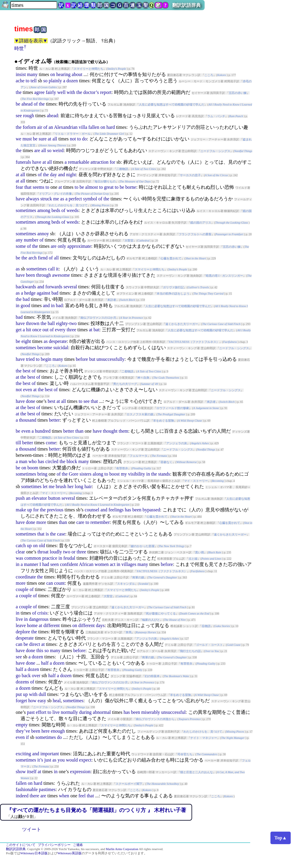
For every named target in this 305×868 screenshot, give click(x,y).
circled (52, 461)
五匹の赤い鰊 (238, 93)
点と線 (193, 559)
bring (42, 474)
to (27, 81)
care (80, 522)
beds (56, 210)
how (32, 701)
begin (46, 359)
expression (80, 772)
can (49, 583)
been (30, 275)
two (67, 552)
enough (58, 731)
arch (32, 258)
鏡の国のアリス (201, 223)
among (44, 210)
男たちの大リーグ (125, 384)
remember (100, 522)
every (60, 330)
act (113, 564)
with (71, 92)
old (42, 546)
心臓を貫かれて (171, 258)
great (109, 187)
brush (61, 486)
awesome (61, 275)
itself (32, 772)
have (37, 162)
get (19, 330)
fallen (94, 127)
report (106, 92)
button (54, 498)
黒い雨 (200, 552)
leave (21, 625)
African (86, 564)
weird (58, 150)
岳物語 (206, 626)
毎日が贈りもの (105, 181)
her (71, 486)
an (51, 127)
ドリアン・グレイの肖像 (55, 194)
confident (69, 564)
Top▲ (281, 838)
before (82, 359)
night (71, 175)
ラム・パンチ (216, 116)
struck (46, 199)
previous (55, 510)
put (19, 694)
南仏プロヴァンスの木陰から (155, 719)
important (49, 754)
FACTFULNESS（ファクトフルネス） (194, 342)
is (47, 534)
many (32, 74)
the (19, 92)
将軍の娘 (138, 577)
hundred (43, 431)
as (62, 199)
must (27, 139)
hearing (63, 74)
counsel (92, 510)
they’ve (23, 731)
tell (34, 81)
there (34, 796)
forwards (54, 287)
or (73, 552)
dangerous (39, 619)
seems (39, 187)
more (41, 522)
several (70, 287)
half (45, 663)
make (21, 510)
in (18, 305)
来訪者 (112, 300)
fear (20, 187)
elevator (39, 498)
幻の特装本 (152, 676)
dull (42, 694)
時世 (19, 48)
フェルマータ (139, 456)
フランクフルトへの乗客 (195, 234)
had (46, 564)
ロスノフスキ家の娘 (140, 414)
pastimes (47, 789)
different (52, 625)
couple (22, 589)
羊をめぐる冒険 (164, 421)
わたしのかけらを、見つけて (68, 205)
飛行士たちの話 (190, 651)
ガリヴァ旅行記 (173, 287)
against (43, 293)
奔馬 (129, 632)
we (19, 139)
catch (21, 546)
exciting (24, 754)
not (73, 139)
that (28, 187)
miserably (151, 712)
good (25, 305)
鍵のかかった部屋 (143, 546)
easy (42, 701)
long (79, 486)
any (19, 240)
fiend (43, 258)
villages (129, 564)
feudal (69, 558)
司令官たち (185, 754)
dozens (22, 682)
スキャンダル (126, 584)
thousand (28, 420)
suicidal (61, 348)
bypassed (151, 510)
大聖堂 (129, 240)
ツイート (32, 829)
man (23, 461)
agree (39, 92)
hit (28, 330)
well (61, 92)
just (48, 760)
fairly (51, 92)
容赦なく (166, 462)
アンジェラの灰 (177, 443)
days (100, 625)
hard (111, 127)
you (61, 760)
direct (35, 644)
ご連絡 (78, 845)
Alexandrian (66, 127)
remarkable (79, 162)
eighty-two (66, 323)
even (27, 390)
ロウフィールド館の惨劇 (173, 408)
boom (33, 468)
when (64, 796)
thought (110, 431)
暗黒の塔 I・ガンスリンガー (225, 276)
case (61, 534)
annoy (43, 234)
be (18, 104)
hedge (30, 293)
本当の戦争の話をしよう (173, 294)
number (31, 240)
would (72, 760)
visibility (137, 474)
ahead (27, 104)
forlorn (29, 127)
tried (30, 359)
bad (55, 293)
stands (164, 474)
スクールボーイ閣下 (129, 784)
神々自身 (143, 378)
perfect (75, 199)
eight (26, 341)
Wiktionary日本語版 (34, 853)
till (18, 443)
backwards (26, 287)
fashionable (27, 789)
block (72, 461)
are (37, 150)
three (71, 330)
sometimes (26, 210)
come (51, 443)
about (77, 74)
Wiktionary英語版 (70, 853)
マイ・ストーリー (196, 481)
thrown (33, 323)
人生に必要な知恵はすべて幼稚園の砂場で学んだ (172, 105)
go (18, 676)
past (31, 712)
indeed (22, 796)
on (53, 74)
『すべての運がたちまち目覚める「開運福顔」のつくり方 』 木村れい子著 (96, 810)
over (36, 676)
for (112, 162)
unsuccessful (173, 712)
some (21, 246)
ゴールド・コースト (209, 645)
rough (28, 116)
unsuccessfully (111, 359)
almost (92, 187)
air (40, 127)
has (41, 461)
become (45, 348)
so (45, 81)
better (54, 420)
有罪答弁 (122, 468)
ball (51, 323)
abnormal (102, 712)
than (80, 431)
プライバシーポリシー (54, 845)
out (46, 330)
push (20, 498)
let (45, 486)
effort (41, 712)
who (32, 461)
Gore (74, 474)
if (27, 737)
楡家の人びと (151, 620)
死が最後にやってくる (161, 614)
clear (20, 552)
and (62, 175)
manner (31, 564)
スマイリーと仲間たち (88, 69)
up (29, 510)
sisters (85, 474)
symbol (90, 199)
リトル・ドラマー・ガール (73, 134)
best (27, 371)
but (92, 359)
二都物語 (122, 169)
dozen (72, 81)
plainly (55, 81)
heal (57, 701)
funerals (24, 162)
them (124, 431)
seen (55, 564)
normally (69, 712)
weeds (72, 210)
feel (82, 796)
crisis (42, 613)
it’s (40, 760)
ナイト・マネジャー (204, 738)
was (20, 558)
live (19, 619)
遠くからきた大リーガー (182, 324)
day (53, 175)
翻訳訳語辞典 (186, 5)
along (98, 474)
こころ (209, 75)
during (85, 712)
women (102, 564)
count (60, 583)
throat (43, 552)
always (32, 199)
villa (83, 127)
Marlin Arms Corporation (122, 849)
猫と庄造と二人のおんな (197, 772)
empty (22, 725)
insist (21, 74)
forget (21, 701)
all (55, 139)
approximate (79, 246)
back (26, 676)
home (32, 625)
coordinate (26, 577)
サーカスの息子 (190, 175)
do (84, 139)
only (62, 246)
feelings (116, 510)
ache (20, 81)
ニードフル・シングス (215, 151)
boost (115, 474)
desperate (58, 341)
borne (131, 187)
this (40, 650)
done (31, 401)
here (46, 731)
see (19, 116)
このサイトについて (21, 845)
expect (85, 760)
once (37, 330)
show (21, 772)
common (33, 558)
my (124, 474)
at (49, 139)
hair (88, 486)
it (57, 269)
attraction (99, 162)
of (36, 104)
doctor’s (91, 92)
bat (97, 330)
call (51, 269)
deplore (23, 632)
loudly (56, 552)
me (56, 199)
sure (43, 139)
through (43, 275)
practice (50, 558)
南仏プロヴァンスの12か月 (98, 318)
